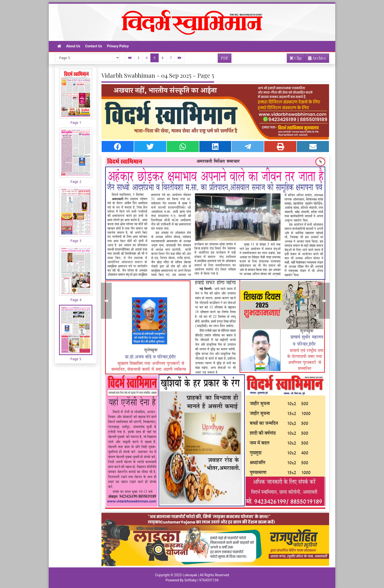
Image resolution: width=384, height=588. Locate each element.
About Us (73, 46)
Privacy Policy (118, 46)
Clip (296, 58)
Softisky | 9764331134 (201, 580)
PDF (225, 58)
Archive (316, 59)
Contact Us (94, 46)
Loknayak (190, 575)
